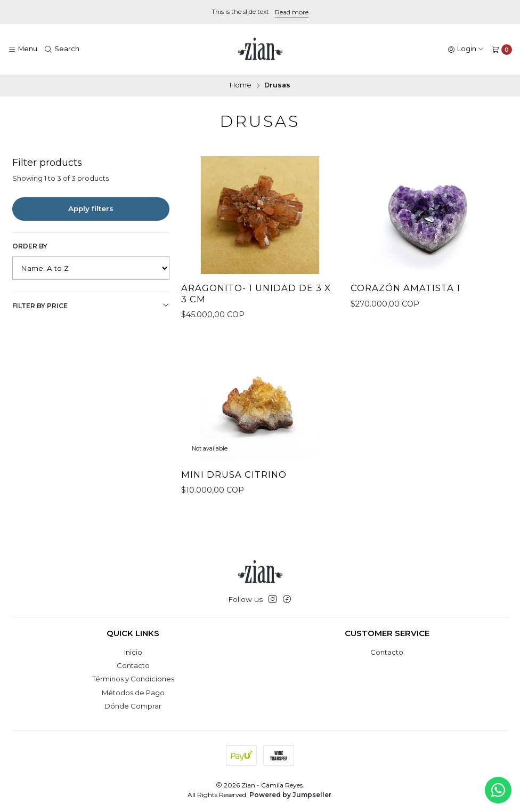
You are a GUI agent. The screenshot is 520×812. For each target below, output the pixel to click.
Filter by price (91, 305)
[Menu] (23, 49)
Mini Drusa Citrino (234, 483)
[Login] (466, 49)
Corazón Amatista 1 (405, 288)
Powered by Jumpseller (290, 795)
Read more (292, 12)
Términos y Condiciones (133, 679)
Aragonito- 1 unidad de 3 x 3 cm (256, 294)
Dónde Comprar (133, 706)
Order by (30, 246)
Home (241, 86)
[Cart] (502, 49)
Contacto (133, 665)
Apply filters (91, 208)
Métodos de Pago (133, 693)
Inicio (133, 652)
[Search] (62, 49)
